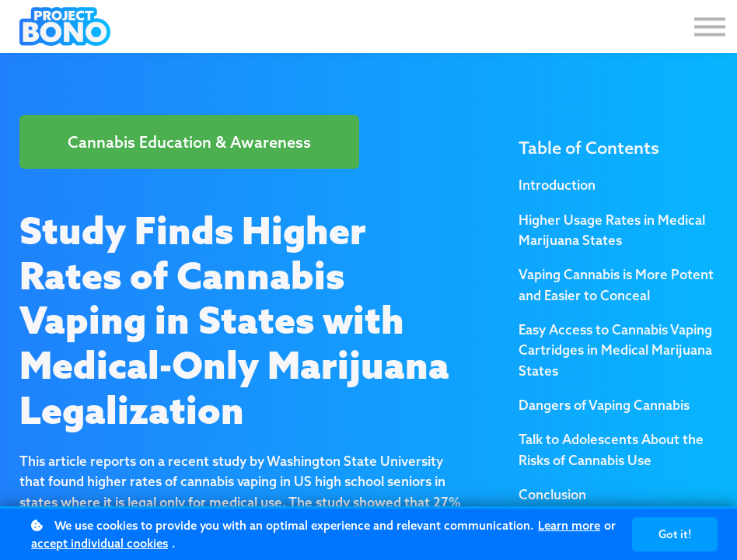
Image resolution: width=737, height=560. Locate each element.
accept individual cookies (100, 543)
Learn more (569, 525)
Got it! (675, 534)
